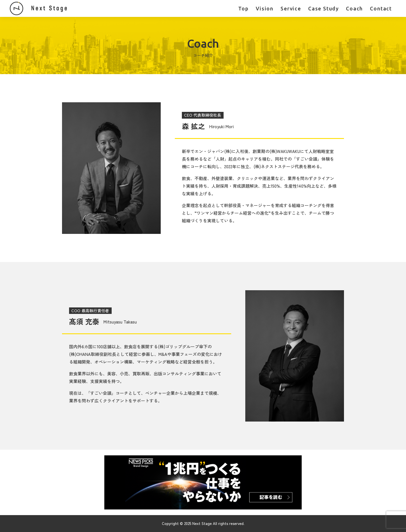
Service (291, 8)
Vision (265, 8)
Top (243, 8)
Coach (354, 8)
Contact (381, 8)
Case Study (324, 8)
